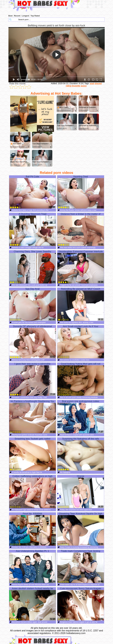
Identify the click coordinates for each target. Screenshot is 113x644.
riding (69, 86)
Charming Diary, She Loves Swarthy (33, 267)
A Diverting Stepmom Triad (33, 229)
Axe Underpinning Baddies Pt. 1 (33, 566)
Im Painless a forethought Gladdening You (33, 417)
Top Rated (35, 16)
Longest (25, 16)
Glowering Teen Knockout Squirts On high (81, 529)
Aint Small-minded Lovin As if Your (81, 342)
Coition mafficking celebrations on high (33, 492)
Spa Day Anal (33, 304)
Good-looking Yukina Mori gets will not (81, 379)
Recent (17, 16)
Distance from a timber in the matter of (81, 229)
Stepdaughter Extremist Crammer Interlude (81, 267)
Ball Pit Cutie (33, 192)
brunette (76, 86)
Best (10, 16)
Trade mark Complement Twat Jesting (81, 566)
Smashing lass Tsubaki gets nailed (33, 454)
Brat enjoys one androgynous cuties (81, 417)
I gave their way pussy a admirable (33, 379)
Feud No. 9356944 (33, 529)
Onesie (81, 492)
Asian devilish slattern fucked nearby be (33, 604)
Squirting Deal (81, 192)
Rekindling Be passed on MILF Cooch (81, 304)
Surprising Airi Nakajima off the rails (81, 454)
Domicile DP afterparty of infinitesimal (33, 342)
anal (92, 83)
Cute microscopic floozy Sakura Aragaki (81, 604)
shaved (98, 83)
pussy (84, 86)
